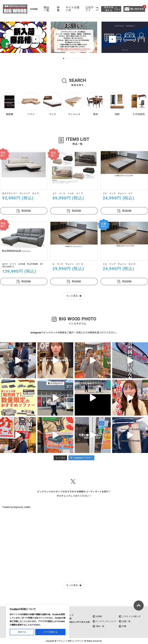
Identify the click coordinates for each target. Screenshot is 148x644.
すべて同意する (50, 632)
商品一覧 (46, 9)
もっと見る (72, 296)
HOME (34, 9)
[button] (36, 39)
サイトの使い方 (72, 9)
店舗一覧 (126, 621)
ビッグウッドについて (106, 621)
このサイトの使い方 (131, 616)
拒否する (22, 632)
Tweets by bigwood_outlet (16, 507)
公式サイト (90, 9)
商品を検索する (111, 9)
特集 (58, 9)
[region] (38, 621)
